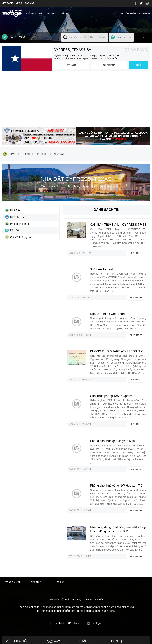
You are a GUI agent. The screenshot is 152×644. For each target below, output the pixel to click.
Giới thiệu (51, 13)
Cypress (108, 65)
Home (9, 154)
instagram (95, 567)
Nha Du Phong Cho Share (115, 297)
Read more (136, 246)
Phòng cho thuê (17, 224)
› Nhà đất (51, 604)
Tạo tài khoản (128, 13)
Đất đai (12, 230)
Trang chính (13, 527)
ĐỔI (139, 65)
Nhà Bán (13, 210)
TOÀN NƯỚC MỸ (34, 13)
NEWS (19, 3)
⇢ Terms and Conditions (91, 591)
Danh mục (122, 37)
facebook (56, 567)
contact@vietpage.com (124, 611)
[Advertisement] (76, 100)
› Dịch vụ (51, 600)
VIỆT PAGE (7, 3)
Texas (67, 65)
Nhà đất (56, 154)
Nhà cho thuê (15, 217)
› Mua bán (52, 596)
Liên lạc (66, 13)
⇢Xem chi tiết (13, 616)
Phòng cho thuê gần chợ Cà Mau (120, 405)
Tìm (143, 37)
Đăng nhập (144, 13)
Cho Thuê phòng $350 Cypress (119, 370)
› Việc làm (52, 593)
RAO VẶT (30, 3)
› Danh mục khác (55, 608)
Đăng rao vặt (14, 37)
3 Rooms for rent (109, 263)
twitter (73, 567)
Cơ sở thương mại (19, 237)
